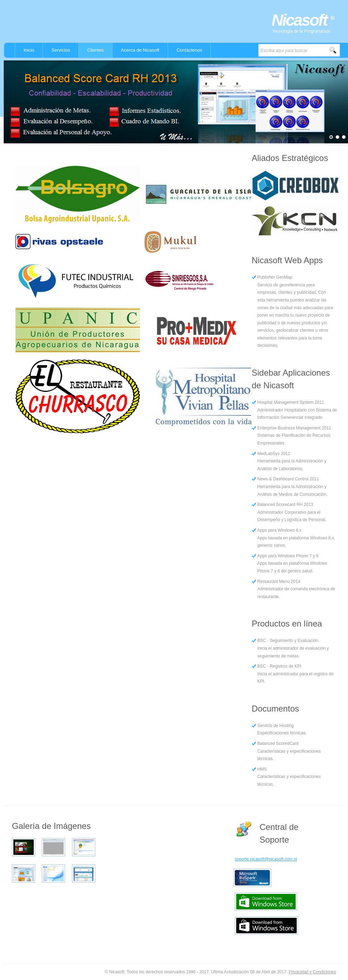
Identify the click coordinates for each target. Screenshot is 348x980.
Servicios (61, 50)
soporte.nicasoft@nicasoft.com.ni (266, 859)
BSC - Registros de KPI (279, 666)
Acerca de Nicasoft (140, 50)
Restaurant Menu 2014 (279, 582)
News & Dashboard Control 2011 (288, 479)
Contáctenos (189, 50)
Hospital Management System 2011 (291, 402)
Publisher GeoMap (275, 277)
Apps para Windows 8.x (279, 530)
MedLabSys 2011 (274, 454)
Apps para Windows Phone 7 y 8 (288, 556)
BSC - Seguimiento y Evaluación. (288, 641)
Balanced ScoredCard (278, 744)
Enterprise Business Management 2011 (294, 428)
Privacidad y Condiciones (312, 972)
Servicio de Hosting (275, 726)
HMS (262, 769)
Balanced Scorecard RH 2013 (285, 505)
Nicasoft (301, 20)
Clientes (95, 50)
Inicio (29, 50)
